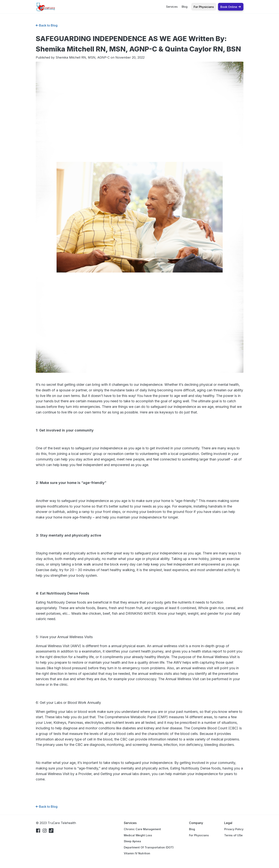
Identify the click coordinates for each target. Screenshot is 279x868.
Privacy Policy (234, 829)
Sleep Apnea (132, 841)
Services (172, 7)
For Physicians (199, 835)
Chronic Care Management (142, 829)
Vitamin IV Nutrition (137, 853)
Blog (184, 7)
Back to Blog (47, 25)
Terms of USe (233, 835)
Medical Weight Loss (138, 835)
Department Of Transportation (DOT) (149, 847)
